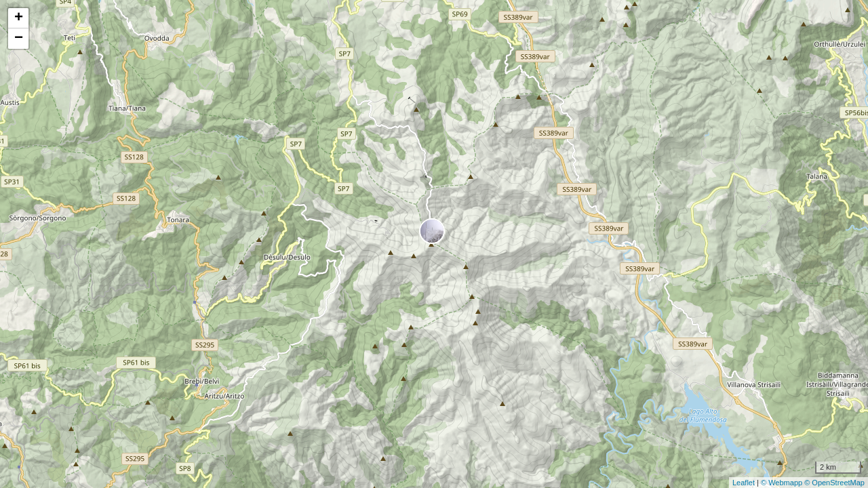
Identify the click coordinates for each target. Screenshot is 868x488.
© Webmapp (783, 483)
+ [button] (19, 18)
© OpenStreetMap (834, 483)
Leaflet (744, 483)
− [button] (19, 39)
